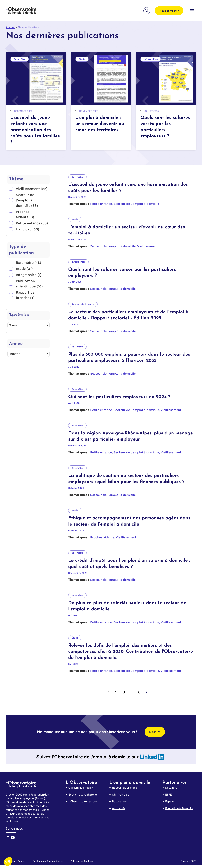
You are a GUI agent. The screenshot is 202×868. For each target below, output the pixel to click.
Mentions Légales (15, 861)
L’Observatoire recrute (83, 801)
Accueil (10, 27)
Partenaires (175, 783)
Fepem (169, 801)
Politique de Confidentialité (48, 861)
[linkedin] (152, 757)
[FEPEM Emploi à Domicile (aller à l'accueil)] (21, 11)
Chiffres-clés (121, 795)
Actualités (119, 808)
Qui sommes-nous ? (81, 788)
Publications (120, 801)
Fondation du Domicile (179, 808)
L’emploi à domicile (130, 783)
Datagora (171, 788)
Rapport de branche (125, 788)
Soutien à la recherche (83, 795)
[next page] (147, 692)
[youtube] (14, 840)
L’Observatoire (81, 783)
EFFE (168, 795)
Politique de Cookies (81, 861)
